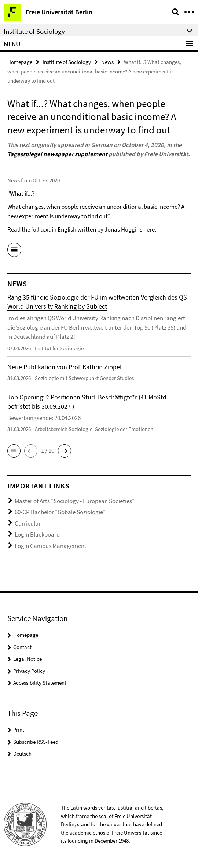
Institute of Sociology (67, 62)
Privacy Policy (29, 671)
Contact (22, 647)
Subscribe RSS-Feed (36, 742)
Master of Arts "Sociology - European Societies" (75, 501)
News (107, 62)
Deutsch (22, 754)
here (149, 229)
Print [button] (19, 730)
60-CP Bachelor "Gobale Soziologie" (60, 512)
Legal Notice (27, 659)
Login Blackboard (37, 534)
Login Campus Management (51, 546)
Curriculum (29, 523)
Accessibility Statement (40, 683)
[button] (14, 451)
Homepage (20, 62)
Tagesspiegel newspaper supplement (57, 154)
